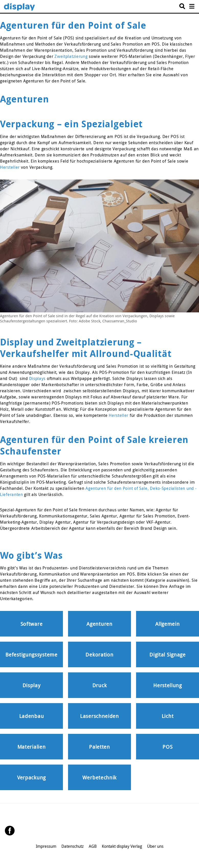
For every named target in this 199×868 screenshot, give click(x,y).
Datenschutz (73, 846)
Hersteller (10, 167)
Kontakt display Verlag (122, 846)
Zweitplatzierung (71, 56)
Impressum (46, 846)
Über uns (155, 846)
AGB (93, 846)
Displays (37, 378)
